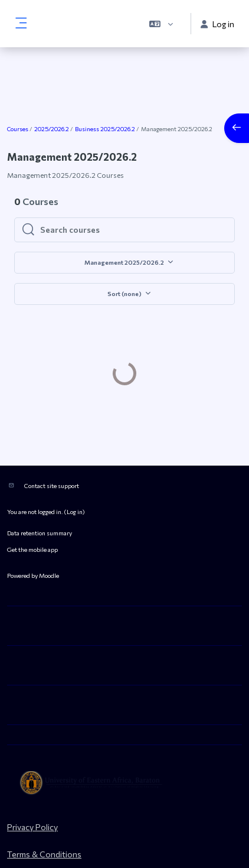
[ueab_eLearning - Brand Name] (125, 752)
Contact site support (52, 454)
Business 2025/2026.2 (105, 129)
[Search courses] (134, 230)
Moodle (49, 544)
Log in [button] (217, 24)
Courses (18, 129)
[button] (161, 24)
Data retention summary (40, 501)
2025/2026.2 (52, 129)
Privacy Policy (32, 796)
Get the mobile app (32, 518)
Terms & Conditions (44, 823)
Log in (75, 480)
